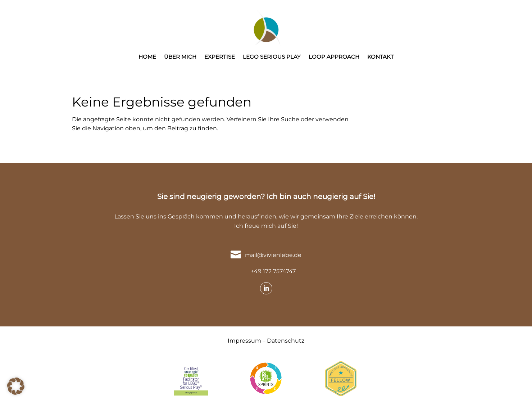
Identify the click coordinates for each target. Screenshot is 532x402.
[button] (16, 386)
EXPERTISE (220, 57)
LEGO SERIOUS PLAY (272, 57)
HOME (147, 57)
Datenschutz (286, 341)
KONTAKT (381, 57)
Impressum (244, 341)
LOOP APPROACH (334, 57)
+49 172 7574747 (273, 271)
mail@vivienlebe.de (273, 255)
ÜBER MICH (180, 57)
